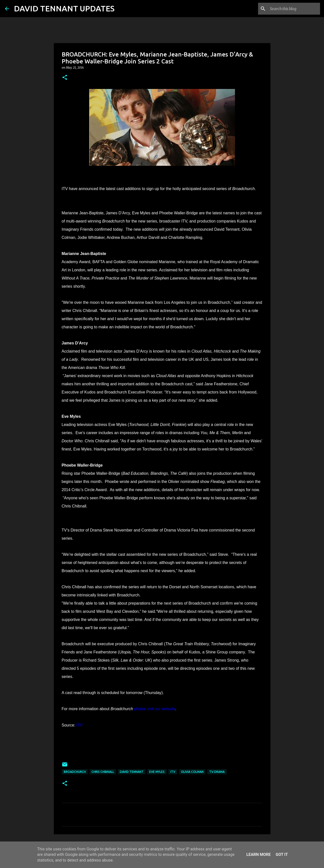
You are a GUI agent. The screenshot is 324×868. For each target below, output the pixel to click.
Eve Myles (157, 772)
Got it (282, 854)
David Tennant (132, 772)
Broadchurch (75, 772)
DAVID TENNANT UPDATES (64, 8)
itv (173, 772)
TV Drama (217, 772)
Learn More (259, 854)
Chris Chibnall (103, 772)
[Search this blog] (294, 9)
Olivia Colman (192, 772)
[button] (65, 78)
